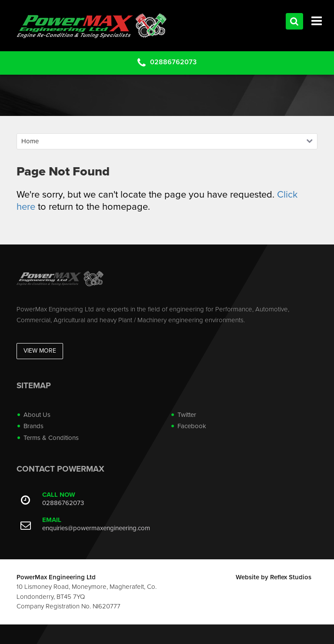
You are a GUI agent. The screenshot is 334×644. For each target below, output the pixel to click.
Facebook (192, 426)
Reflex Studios (291, 577)
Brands (33, 426)
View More (40, 351)
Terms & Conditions (51, 438)
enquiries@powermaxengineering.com (96, 528)
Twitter (187, 415)
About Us (37, 415)
